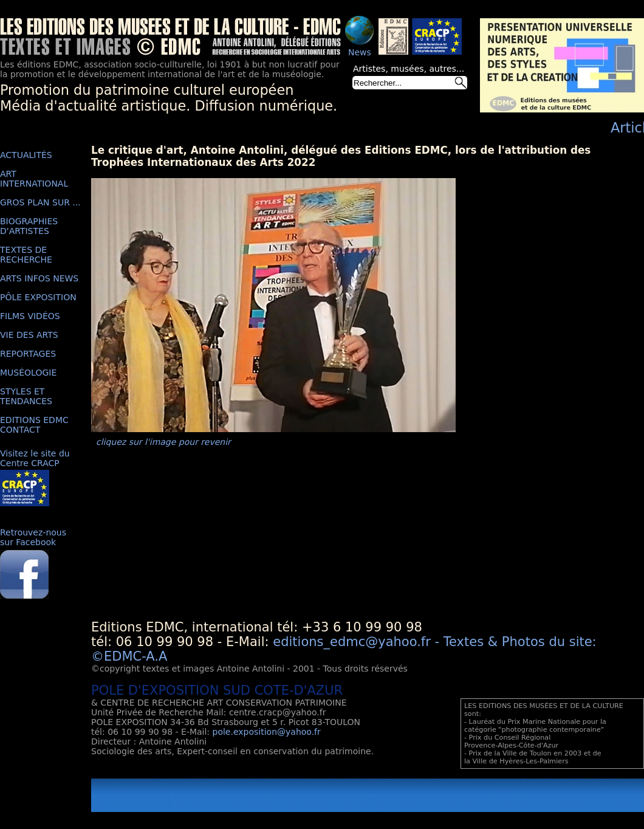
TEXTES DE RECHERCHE (26, 255)
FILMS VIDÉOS (30, 316)
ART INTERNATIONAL (34, 179)
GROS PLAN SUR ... (40, 202)
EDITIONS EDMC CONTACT (34, 425)
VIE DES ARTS (29, 335)
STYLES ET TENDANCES (26, 396)
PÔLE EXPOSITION (38, 297)
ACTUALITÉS (26, 155)
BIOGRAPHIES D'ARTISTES (29, 226)
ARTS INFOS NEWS (39, 278)
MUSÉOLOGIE (28, 373)
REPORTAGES (28, 354)
